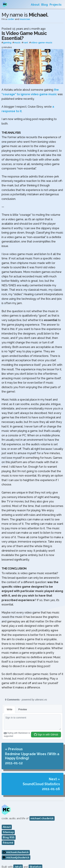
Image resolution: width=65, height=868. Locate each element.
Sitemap (8, 832)
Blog (45, 5)
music (17, 43)
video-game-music (42, 43)
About (35, 5)
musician (25, 19)
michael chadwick (42, 818)
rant (26, 43)
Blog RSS (9, 837)
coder (11, 19)
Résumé (8, 843)
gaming (7, 43)
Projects (56, 5)
